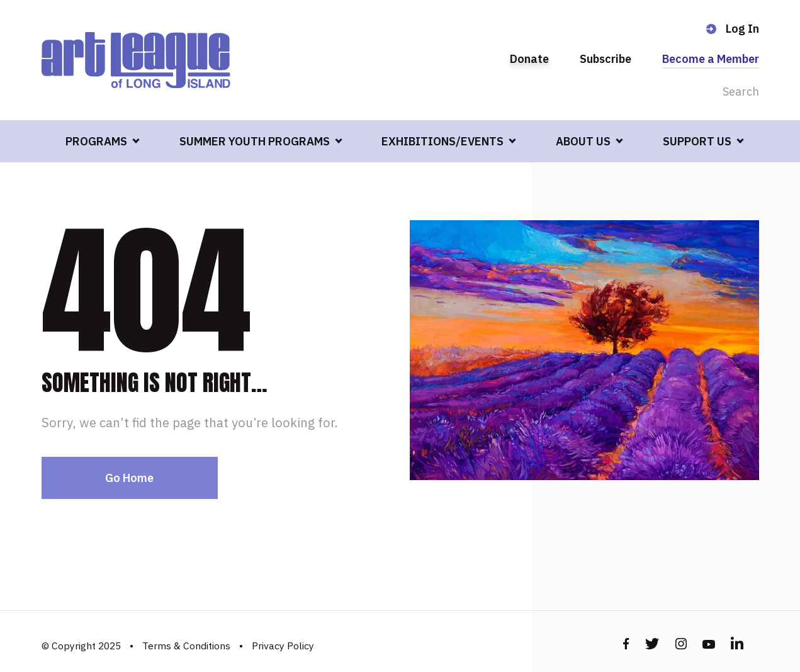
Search (741, 92)
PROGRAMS (96, 141)
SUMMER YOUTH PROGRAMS (255, 141)
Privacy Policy (283, 646)
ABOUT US (583, 141)
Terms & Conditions (186, 646)
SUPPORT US (697, 141)
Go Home (129, 478)
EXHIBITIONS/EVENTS (442, 141)
